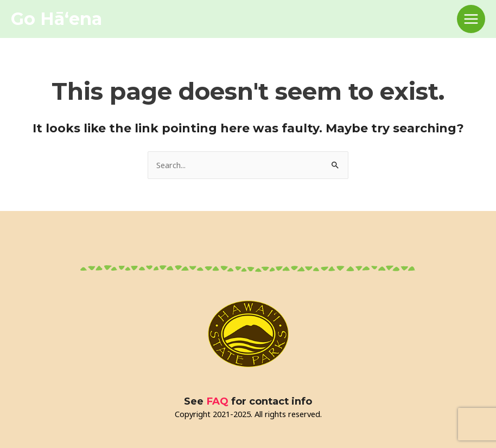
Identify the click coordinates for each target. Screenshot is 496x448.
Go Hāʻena (56, 19)
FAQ (217, 401)
